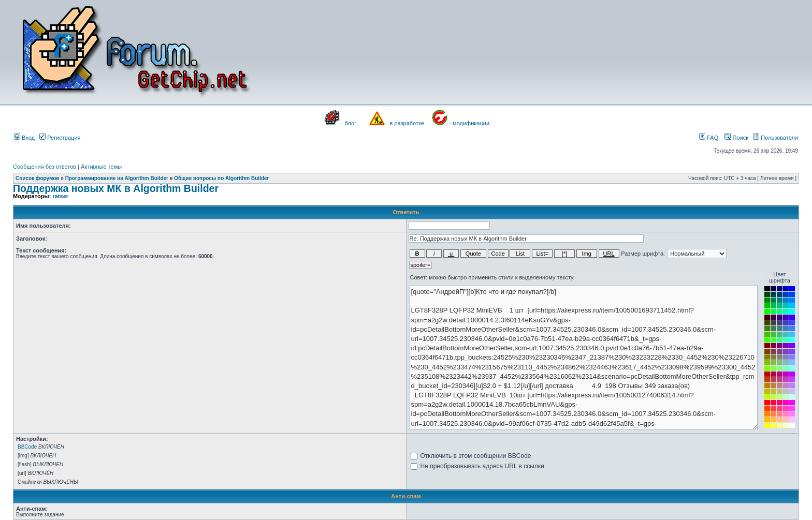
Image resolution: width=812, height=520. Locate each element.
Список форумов (38, 178)
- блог (349, 123)
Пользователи (775, 138)
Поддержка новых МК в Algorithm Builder (116, 188)
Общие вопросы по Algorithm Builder (221, 178)
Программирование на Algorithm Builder (117, 178)
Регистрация (60, 138)
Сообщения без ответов (45, 167)
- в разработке (405, 123)
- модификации (469, 123)
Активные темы (101, 167)
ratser (60, 196)
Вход (24, 138)
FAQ (709, 138)
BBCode (27, 447)
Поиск (736, 138)
